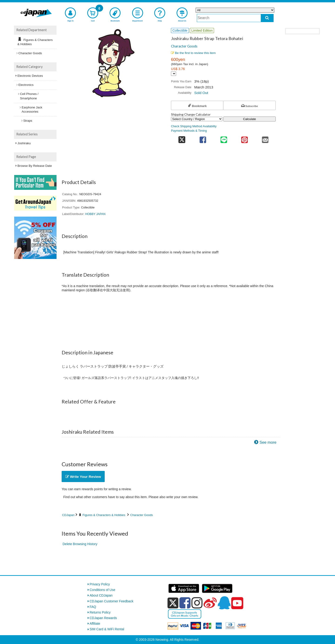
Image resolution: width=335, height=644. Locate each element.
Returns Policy (100, 612)
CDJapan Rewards (103, 618)
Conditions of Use (102, 590)
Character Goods (184, 46)
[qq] (224, 603)
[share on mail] (265, 138)
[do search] (267, 18)
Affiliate (95, 624)
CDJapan (68, 515)
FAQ (93, 607)
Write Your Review (83, 477)
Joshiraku (24, 143)
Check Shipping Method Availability (194, 126)
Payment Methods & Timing (189, 131)
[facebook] (185, 603)
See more (268, 442)
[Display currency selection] (174, 74)
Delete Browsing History (80, 544)
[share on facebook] (203, 138)
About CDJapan (101, 595)
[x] (173, 603)
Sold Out (201, 93)
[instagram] (197, 603)
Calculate (250, 119)
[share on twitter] (182, 138)
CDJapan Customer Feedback (111, 601)
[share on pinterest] (244, 138)
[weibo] (210, 603)
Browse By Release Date (35, 166)
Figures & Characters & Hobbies (104, 515)
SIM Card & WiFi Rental (107, 629)
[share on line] (224, 138)
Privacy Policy (100, 584)
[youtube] (237, 603)
